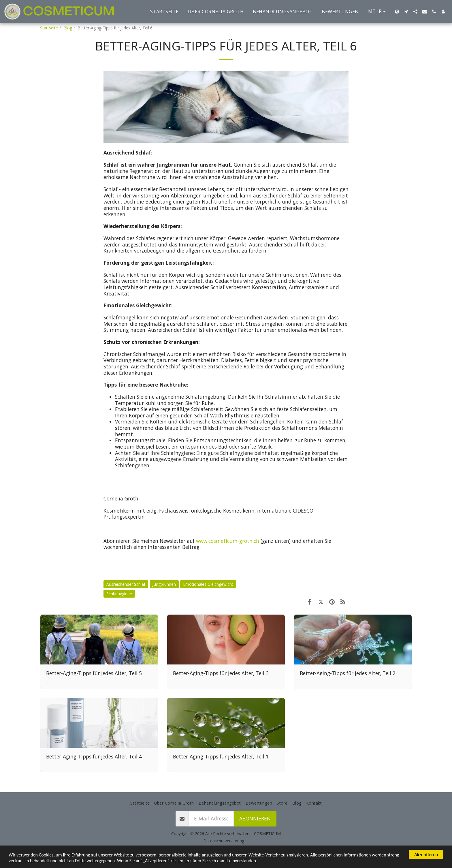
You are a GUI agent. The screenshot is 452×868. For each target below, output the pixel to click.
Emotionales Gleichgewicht (208, 584)
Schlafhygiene (119, 594)
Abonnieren (255, 818)
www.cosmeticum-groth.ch (228, 541)
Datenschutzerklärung (224, 841)
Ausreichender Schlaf (126, 584)
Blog (68, 28)
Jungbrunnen (164, 584)
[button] (406, 12)
